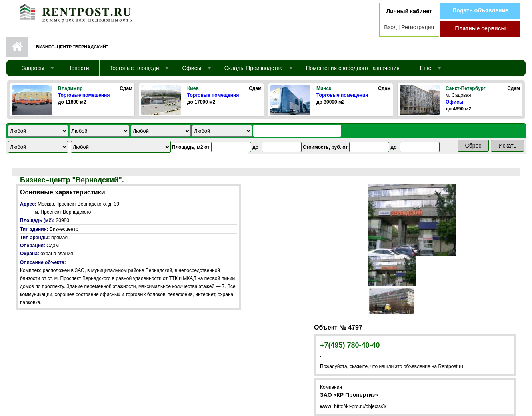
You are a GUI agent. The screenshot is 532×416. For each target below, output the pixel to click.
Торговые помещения (84, 95)
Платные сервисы (481, 28)
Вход (390, 27)
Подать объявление (480, 10)
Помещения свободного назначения (353, 68)
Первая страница (17, 47)
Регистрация (418, 27)
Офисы (454, 102)
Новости (78, 68)
